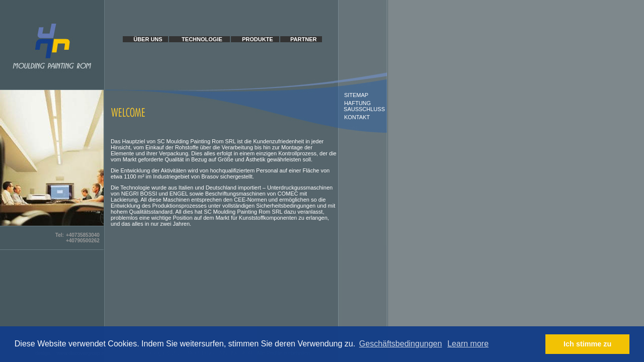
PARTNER (303, 39)
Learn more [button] (468, 344)
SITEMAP (356, 95)
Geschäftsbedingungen (401, 344)
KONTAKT (357, 117)
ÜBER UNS (148, 39)
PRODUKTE (258, 39)
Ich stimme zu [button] (587, 344)
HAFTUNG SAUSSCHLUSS (362, 106)
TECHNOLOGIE (202, 39)
